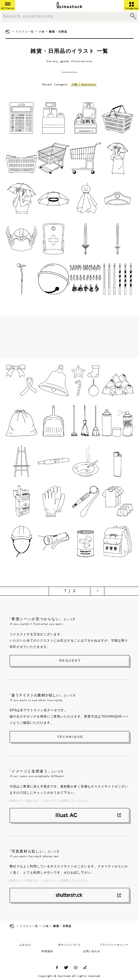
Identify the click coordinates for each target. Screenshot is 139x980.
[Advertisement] (70, 337)
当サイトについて (69, 945)
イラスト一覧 (25, 32)
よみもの (25, 945)
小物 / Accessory (84, 84)
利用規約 (47, 951)
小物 (42, 32)
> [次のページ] (98, 591)
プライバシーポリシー (114, 945)
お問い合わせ (92, 951)
